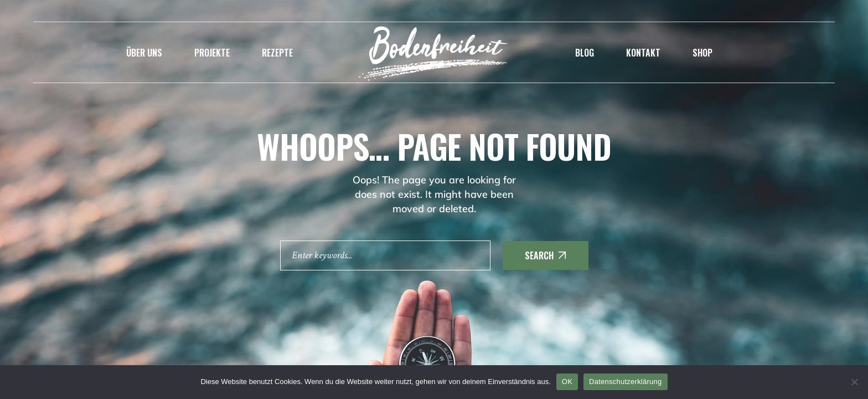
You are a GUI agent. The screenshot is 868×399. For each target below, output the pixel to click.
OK (567, 382)
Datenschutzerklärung (625, 382)
